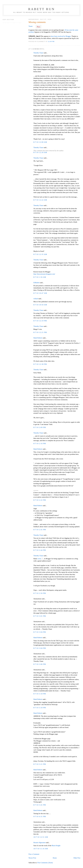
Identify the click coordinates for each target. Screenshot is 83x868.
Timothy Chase (38, 53)
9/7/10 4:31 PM (40, 817)
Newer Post (32, 858)
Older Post (77, 858)
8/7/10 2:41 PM (40, 530)
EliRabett (36, 283)
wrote (39, 559)
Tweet (30, 26)
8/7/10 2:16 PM (40, 444)
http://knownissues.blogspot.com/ (44, 274)
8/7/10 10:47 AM (40, 293)
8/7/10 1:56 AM (40, 277)
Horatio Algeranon (39, 843)
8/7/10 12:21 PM (40, 332)
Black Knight (56, 846)
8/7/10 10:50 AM (40, 305)
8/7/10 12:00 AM (40, 142)
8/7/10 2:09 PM (40, 427)
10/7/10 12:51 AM (41, 837)
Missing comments (37, 22)
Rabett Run (41, 9)
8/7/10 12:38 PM (40, 364)
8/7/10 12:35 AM (40, 254)
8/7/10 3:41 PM (40, 805)
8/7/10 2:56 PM (40, 593)
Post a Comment (34, 854)
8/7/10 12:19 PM (40, 321)
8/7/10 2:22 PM (40, 500)
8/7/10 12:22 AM (40, 200)
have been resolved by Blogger (61, 36)
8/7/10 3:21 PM (40, 764)
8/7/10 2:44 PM (40, 550)
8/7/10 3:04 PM (40, 632)
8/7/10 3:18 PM (40, 694)
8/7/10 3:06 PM (40, 664)
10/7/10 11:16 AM (41, 849)
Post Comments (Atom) (45, 863)
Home (55, 858)
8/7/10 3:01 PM (40, 616)
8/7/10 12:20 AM (40, 152)
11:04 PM (51, 41)
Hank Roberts (38, 338)
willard (36, 299)
